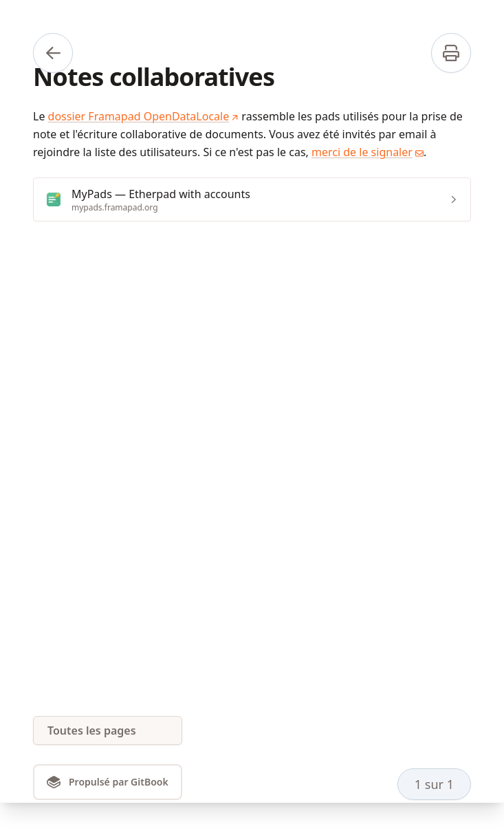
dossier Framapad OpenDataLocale (144, 116)
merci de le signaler (368, 152)
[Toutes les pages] (108, 731)
